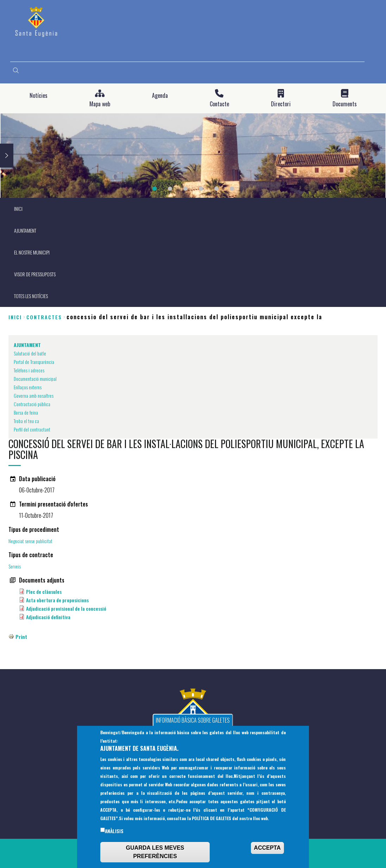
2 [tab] (170, 189)
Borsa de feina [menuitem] (26, 412)
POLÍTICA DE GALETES (211, 820)
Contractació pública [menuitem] (32, 404)
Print (21, 637)
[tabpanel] (193, 156)
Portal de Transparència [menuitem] (34, 362)
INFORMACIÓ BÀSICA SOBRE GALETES (193, 722)
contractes (44, 317)
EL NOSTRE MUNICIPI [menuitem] (32, 252)
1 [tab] (154, 189)
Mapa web (100, 104)
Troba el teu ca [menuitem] (26, 421)
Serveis (15, 566)
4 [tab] (201, 189)
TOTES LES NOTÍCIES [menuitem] (31, 296)
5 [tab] (216, 189)
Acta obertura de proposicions (57, 600)
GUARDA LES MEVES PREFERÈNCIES (155, 854)
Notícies (39, 96)
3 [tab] (185, 189)
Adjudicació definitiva (48, 617)
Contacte (219, 104)
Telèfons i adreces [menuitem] (29, 370)
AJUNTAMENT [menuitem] (25, 230)
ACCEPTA (267, 850)
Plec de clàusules (44, 592)
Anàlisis (114, 833)
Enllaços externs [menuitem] (28, 387)
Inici (15, 317)
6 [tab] (232, 189)
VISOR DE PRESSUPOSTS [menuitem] (35, 274)
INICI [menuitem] (18, 209)
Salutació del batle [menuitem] (30, 353)
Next (7, 156)
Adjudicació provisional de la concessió (66, 608)
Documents (345, 104)
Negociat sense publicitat (30, 541)
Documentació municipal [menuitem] (35, 379)
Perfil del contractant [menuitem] (32, 429)
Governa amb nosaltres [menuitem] (34, 395)
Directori (281, 104)
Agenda (160, 96)
